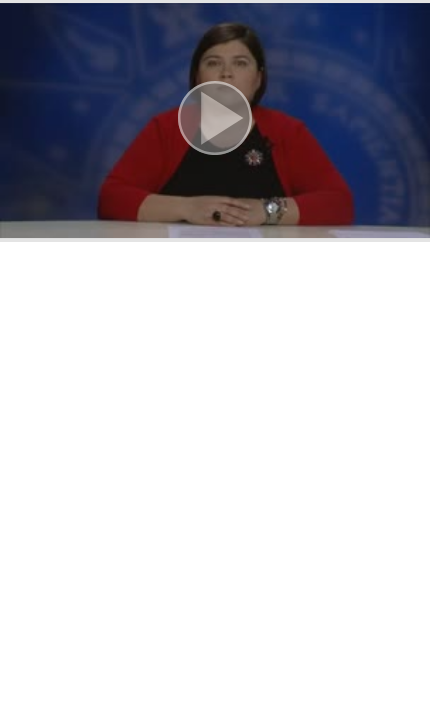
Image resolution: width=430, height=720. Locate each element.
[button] (215, 121)
